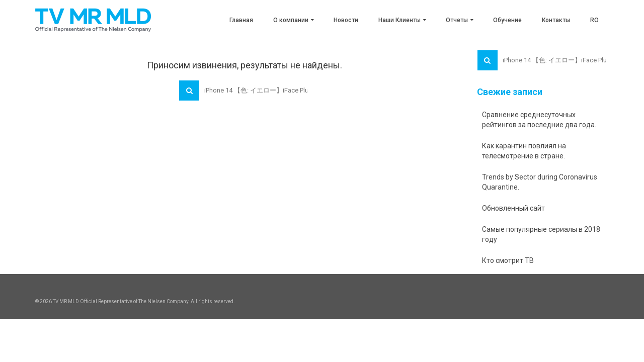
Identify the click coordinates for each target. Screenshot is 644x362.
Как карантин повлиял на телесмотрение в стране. (524, 151)
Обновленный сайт (513, 208)
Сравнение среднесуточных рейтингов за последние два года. (539, 120)
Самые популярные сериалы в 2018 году (541, 234)
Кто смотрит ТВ (508, 260)
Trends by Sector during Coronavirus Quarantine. (540, 182)
